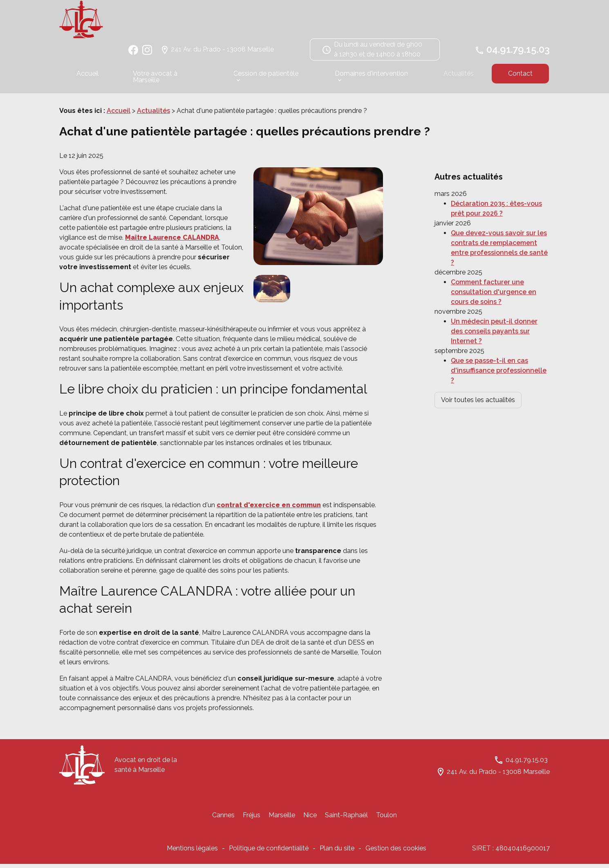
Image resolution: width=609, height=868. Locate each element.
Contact (520, 77)
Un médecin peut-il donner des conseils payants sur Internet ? (494, 315)
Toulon (386, 819)
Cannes (223, 819)
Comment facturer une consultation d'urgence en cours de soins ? (494, 275)
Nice (310, 819)
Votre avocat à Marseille (155, 80)
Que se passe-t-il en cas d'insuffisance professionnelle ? (499, 354)
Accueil (87, 77)
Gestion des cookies (396, 852)
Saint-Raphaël (346, 819)
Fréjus (252, 819)
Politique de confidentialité (269, 852)
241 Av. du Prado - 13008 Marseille (222, 53)
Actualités (459, 77)
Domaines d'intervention (371, 77)
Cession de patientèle (266, 77)
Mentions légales (192, 852)
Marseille (282, 819)
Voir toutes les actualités (478, 383)
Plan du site (337, 852)
